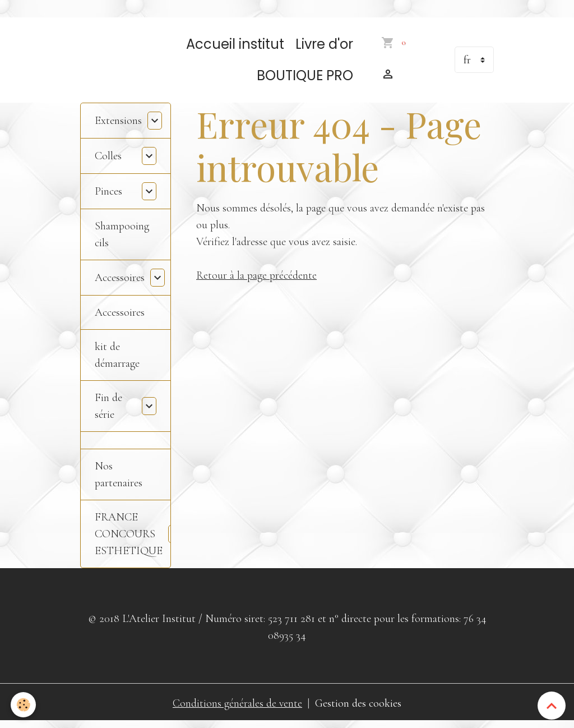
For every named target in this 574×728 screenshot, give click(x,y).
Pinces (108, 196)
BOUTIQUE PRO (305, 80)
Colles (108, 161)
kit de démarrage (117, 360)
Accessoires (120, 283)
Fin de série (108, 411)
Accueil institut (235, 49)
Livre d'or (324, 49)
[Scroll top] (552, 706)
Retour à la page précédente (256, 281)
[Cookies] (24, 705)
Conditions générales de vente (238, 708)
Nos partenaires (119, 480)
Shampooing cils (122, 239)
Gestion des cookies (359, 708)
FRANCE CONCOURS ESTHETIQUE (129, 539)
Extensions (118, 126)
